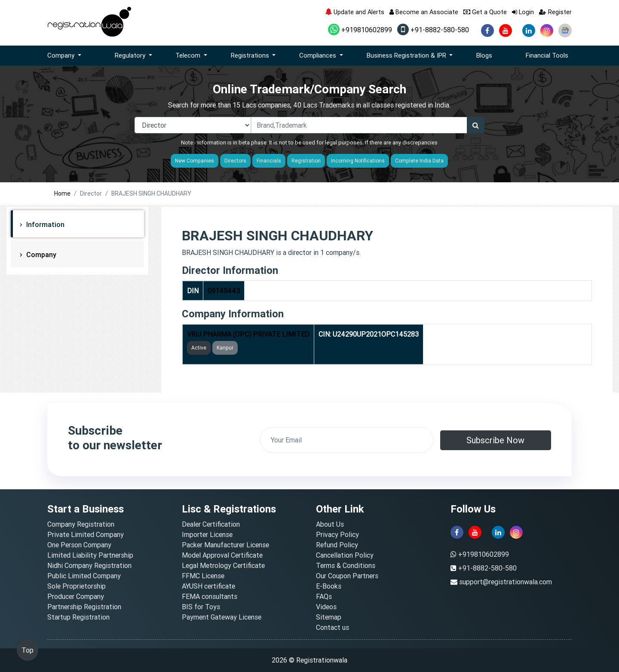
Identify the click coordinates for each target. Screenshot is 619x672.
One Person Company (79, 545)
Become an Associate (424, 12)
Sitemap (329, 617)
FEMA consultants (210, 596)
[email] (347, 440)
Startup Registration (78, 617)
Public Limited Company (84, 576)
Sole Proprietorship (77, 586)
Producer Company (76, 596)
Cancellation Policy (345, 555)
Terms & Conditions (346, 565)
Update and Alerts (355, 12)
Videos (326, 607)
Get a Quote (485, 12)
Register (555, 12)
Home (62, 193)
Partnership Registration (84, 607)
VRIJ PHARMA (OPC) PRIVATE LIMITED (248, 334)
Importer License (207, 534)
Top (28, 650)
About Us (330, 524)
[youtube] (506, 31)
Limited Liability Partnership (90, 555)
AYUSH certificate (208, 586)
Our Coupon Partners (347, 576)
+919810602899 (360, 30)
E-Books (329, 586)
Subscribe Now (495, 440)
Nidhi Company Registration (89, 565)
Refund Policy (337, 545)
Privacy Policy (337, 534)
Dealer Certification (211, 524)
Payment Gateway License (222, 617)
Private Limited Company (86, 534)
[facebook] (487, 31)
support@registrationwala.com (506, 582)
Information (44, 224)
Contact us (332, 627)
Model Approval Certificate (222, 555)
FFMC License (203, 576)
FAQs (324, 596)
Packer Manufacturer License (225, 545)
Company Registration (81, 524)
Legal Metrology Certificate (223, 565)
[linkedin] (529, 31)
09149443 (224, 291)
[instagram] (547, 31)
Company (40, 255)
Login (523, 12)
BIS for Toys (201, 607)
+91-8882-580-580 (433, 30)
